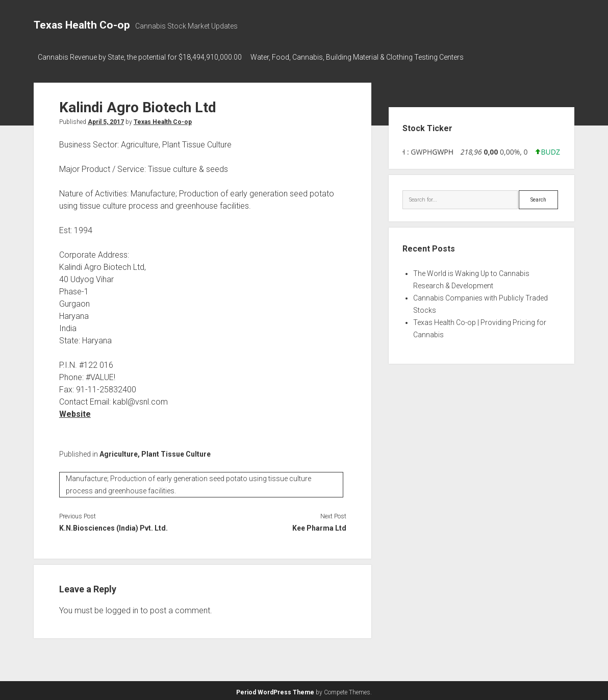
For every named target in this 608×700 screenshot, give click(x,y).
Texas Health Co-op (82, 25)
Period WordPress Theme (275, 690)
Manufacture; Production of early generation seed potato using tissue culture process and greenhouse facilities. (188, 482)
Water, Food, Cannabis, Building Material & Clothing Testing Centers (362, 57)
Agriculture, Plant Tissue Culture (155, 451)
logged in (122, 608)
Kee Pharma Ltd (319, 526)
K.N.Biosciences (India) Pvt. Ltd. (113, 526)
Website (75, 411)
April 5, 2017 (106, 119)
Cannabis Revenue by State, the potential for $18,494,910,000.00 (140, 57)
